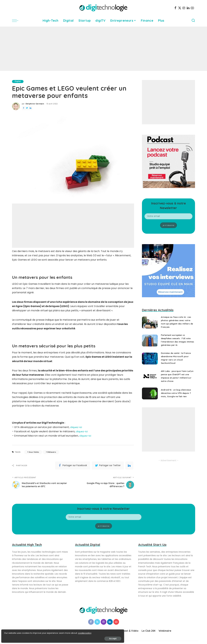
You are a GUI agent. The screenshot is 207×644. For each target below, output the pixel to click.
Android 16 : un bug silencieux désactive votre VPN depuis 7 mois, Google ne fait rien (177, 393)
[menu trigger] (17, 21)
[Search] (193, 21)
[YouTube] (192, 8)
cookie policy (12, 632)
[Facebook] (175, 8)
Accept (38, 637)
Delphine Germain (35, 104)
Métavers (52, 452)
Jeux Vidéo (34, 452)
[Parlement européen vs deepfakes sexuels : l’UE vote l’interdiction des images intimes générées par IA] (150, 340)
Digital (18, 81)
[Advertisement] (104, 49)
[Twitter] (180, 8)
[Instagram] (184, 8)
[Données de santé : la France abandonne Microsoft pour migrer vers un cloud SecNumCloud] (150, 359)
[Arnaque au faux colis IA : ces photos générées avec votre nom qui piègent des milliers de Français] (150, 322)
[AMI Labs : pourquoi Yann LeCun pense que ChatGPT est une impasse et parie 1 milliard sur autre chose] (150, 377)
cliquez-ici (76, 427)
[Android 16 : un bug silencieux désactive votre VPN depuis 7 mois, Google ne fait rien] (150, 393)
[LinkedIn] (188, 8)
